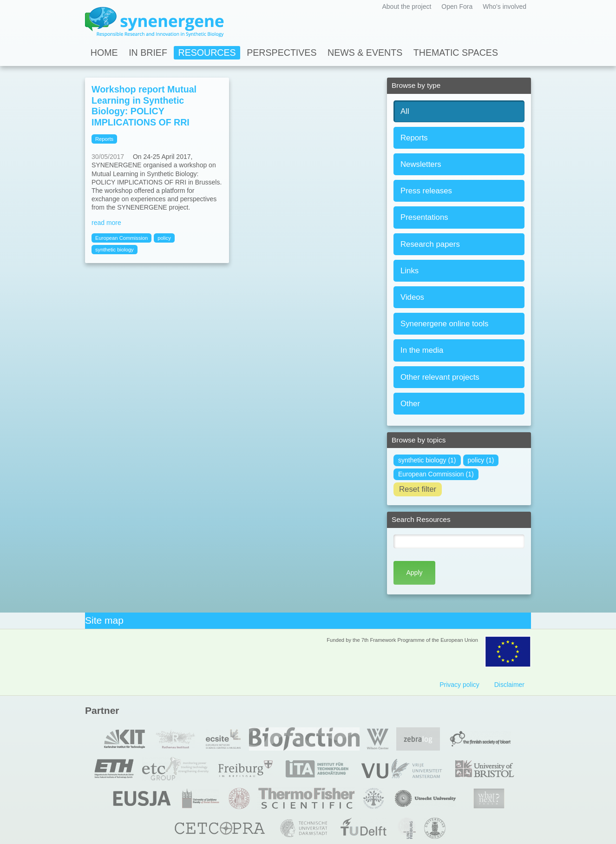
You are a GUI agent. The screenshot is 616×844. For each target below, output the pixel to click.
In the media (422, 350)
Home (104, 53)
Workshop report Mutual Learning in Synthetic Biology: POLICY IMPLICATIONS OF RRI (144, 106)
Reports (414, 138)
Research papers (430, 244)
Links (410, 271)
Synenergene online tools (444, 324)
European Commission (121, 238)
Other (410, 404)
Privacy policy (459, 685)
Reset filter (418, 489)
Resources (207, 53)
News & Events (365, 53)
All (405, 111)
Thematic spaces (456, 53)
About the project (406, 7)
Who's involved (505, 7)
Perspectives (282, 53)
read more (106, 223)
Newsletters (421, 164)
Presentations (424, 217)
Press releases (426, 191)
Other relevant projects (440, 377)
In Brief (148, 53)
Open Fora (457, 7)
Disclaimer (509, 685)
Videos (412, 297)
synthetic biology (115, 250)
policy (164, 238)
